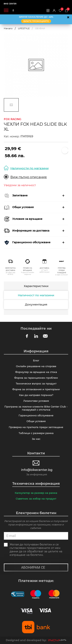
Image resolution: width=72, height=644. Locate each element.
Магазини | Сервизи (48, 11)
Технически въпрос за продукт (36, 383)
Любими (61, 9)
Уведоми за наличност (20, 185)
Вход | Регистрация (54, 11)
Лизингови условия (36, 401)
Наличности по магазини (26, 168)
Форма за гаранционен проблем (36, 378)
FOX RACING (13, 119)
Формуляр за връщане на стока (36, 372)
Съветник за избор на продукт (36, 499)
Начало (8, 28)
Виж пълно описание (25, 177)
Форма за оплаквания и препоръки (36, 389)
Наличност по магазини (36, 295)
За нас (36, 439)
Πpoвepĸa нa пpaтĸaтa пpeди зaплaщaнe (36, 427)
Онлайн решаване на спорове (36, 366)
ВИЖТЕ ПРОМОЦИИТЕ (36, 21)
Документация (36, 304)
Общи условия (36, 421)
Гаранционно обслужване (36, 415)
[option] (36, 65)
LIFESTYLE (24, 28)
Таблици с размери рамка (36, 433)
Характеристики (36, 286)
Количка (67, 9)
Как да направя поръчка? (36, 395)
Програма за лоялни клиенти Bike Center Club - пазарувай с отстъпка (36, 408)
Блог (36, 360)
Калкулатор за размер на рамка (36, 493)
